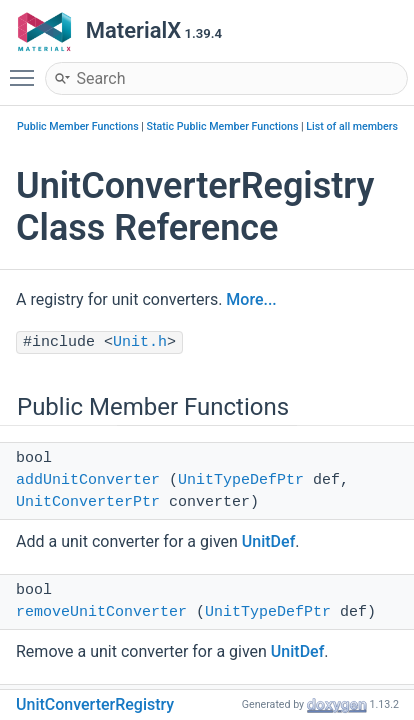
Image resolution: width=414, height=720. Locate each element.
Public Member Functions (78, 126)
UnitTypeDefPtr (241, 480)
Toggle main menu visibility (27, 69)
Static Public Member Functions (223, 126)
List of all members (352, 126)
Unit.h (140, 342)
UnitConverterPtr (88, 502)
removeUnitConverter (101, 612)
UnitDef (268, 541)
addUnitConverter (88, 480)
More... (251, 299)
